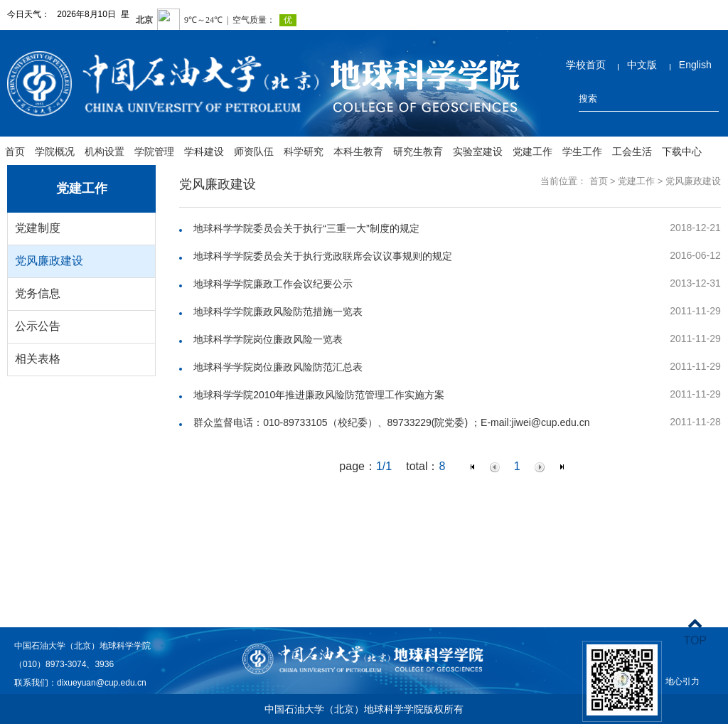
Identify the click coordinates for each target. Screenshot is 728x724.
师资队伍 (254, 151)
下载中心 (682, 151)
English (695, 65)
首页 (15, 151)
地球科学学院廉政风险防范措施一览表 (278, 312)
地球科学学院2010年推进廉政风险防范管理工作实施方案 (319, 395)
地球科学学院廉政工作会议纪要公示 (273, 284)
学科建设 (204, 151)
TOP (695, 632)
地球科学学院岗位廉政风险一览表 (268, 339)
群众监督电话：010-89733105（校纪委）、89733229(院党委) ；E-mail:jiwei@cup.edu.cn (391, 422)
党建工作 (532, 151)
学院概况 (55, 151)
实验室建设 (478, 151)
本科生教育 (358, 151)
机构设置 (105, 151)
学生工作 (582, 151)
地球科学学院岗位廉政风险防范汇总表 (278, 367)
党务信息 (38, 293)
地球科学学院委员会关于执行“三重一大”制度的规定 (306, 228)
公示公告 (38, 326)
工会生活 (632, 151)
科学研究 (304, 151)
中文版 (642, 65)
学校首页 (586, 65)
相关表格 (38, 359)
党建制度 (38, 228)
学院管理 (154, 151)
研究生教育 (418, 151)
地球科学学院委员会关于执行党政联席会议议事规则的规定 (323, 256)
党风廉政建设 (49, 261)
